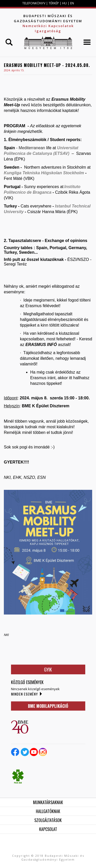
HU (65, 3)
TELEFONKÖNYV (34, 3)
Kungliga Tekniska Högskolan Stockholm (44, 173)
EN (72, 3)
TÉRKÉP (54, 3)
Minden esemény (24, 694)
